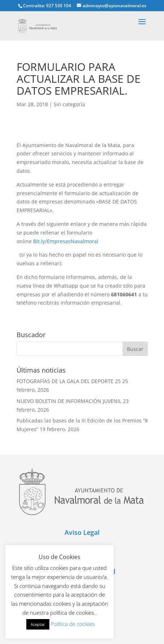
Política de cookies (73, 624)
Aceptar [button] (38, 624)
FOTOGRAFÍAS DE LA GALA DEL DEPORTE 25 (69, 381)
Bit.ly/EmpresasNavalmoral (66, 241)
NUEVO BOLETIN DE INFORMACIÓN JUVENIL (69, 401)
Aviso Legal (82, 532)
